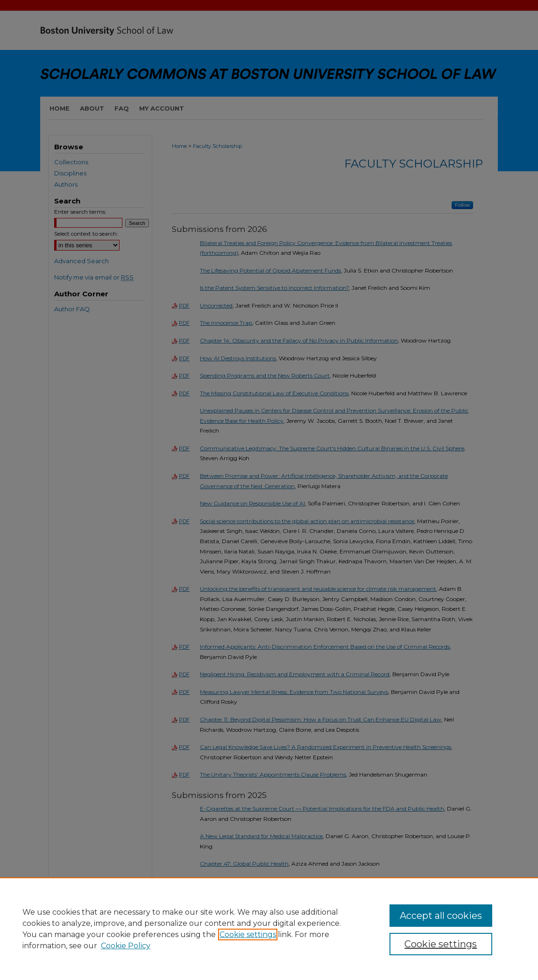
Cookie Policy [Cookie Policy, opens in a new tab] (126, 946)
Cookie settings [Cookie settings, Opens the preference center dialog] (441, 944)
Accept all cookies (441, 916)
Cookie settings (248, 934)
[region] (269, 929)
